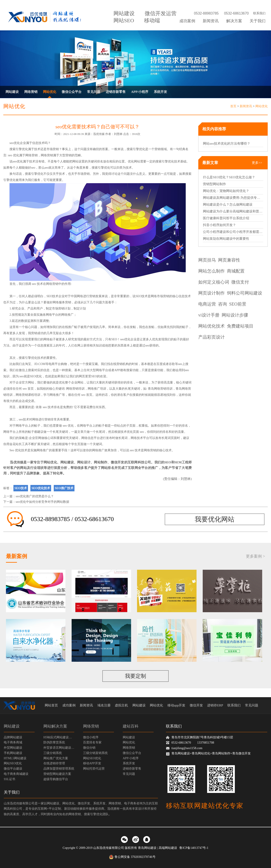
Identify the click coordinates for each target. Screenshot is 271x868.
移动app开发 (176, 705)
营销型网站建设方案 (57, 774)
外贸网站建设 (13, 748)
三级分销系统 (53, 753)
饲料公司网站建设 (245, 293)
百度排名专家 (92, 742)
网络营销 (31, 92)
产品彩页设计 (212, 337)
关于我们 (258, 21)
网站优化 (50, 92)
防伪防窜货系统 (54, 742)
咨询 (223, 304)
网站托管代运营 (94, 769)
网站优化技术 (212, 326)
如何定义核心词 (214, 282)
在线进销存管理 (54, 763)
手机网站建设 (13, 753)
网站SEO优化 (13, 763)
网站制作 (101, 462)
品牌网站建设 (13, 737)
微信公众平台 (72, 92)
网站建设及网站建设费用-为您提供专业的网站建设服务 (233, 198)
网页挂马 (207, 260)
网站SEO (124, 20)
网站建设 (124, 13)
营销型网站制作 (214, 184)
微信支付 (240, 282)
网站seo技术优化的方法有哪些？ (227, 144)
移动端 (152, 20)
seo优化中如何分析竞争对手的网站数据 (42, 502)
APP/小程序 (140, 92)
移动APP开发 (92, 763)
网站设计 (84, 462)
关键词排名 (95, 161)
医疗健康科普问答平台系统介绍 (226, 218)
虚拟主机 (121, 705)
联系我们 (259, 13)
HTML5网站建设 (15, 758)
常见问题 (94, 92)
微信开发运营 (161, 13)
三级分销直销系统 (95, 753)
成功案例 (187, 21)
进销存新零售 (116, 92)
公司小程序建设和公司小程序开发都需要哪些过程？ (233, 232)
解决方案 (234, 21)
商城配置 (236, 271)
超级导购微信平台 (56, 779)
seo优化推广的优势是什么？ (35, 496)
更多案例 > (255, 556)
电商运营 (207, 304)
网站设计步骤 (235, 315)
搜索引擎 (16, 149)
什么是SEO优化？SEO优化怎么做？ (229, 177)
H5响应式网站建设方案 (59, 737)
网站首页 (51, 705)
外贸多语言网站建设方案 (59, 748)
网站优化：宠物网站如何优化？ (226, 191)
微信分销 (89, 748)
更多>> (257, 163)
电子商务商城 (13, 742)
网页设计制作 (212, 293)
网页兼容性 (229, 260)
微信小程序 (91, 737)
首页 (233, 106)
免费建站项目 (240, 326)
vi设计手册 (209, 315)
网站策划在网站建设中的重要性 (226, 239)
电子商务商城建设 (16, 774)
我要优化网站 (215, 519)
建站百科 (131, 726)
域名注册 (104, 705)
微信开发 (118, 462)
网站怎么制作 (212, 271)
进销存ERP (215, 705)
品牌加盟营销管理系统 (59, 769)
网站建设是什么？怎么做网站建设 (228, 205)
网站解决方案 (55, 726)
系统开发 (160, 92)
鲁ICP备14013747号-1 (194, 848)
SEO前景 (238, 304)
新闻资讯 (211, 21)
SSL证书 (9, 779)
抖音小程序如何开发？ (219, 225)
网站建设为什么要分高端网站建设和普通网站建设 (233, 211)
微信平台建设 (13, 769)
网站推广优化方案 (56, 758)
